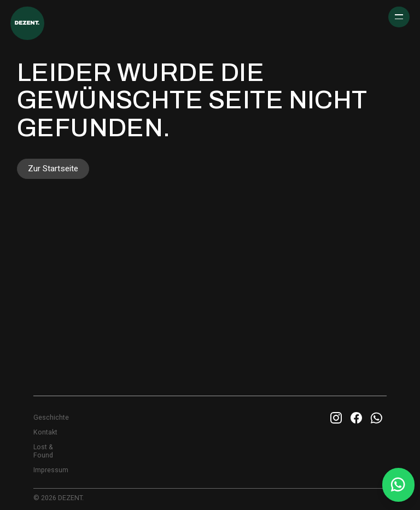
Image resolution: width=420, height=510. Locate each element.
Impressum (51, 470)
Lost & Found (43, 451)
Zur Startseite (53, 169)
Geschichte (51, 418)
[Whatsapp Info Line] (397, 485)
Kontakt (45, 432)
